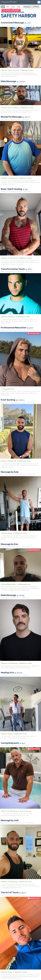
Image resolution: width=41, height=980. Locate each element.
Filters (36, 7)
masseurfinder (9, 2)
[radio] (3, 7)
